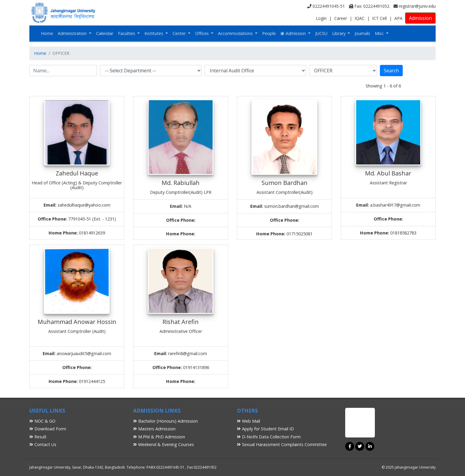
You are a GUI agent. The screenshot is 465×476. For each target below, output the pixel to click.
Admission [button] (294, 33)
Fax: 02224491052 (369, 6)
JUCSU (321, 33)
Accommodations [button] (236, 33)
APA (398, 18)
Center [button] (180, 33)
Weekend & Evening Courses (164, 444)
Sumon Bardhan (285, 183)
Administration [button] (73, 33)
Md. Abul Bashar (388, 173)
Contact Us (43, 444)
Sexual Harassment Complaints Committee (282, 444)
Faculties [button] (127, 33)
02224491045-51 (326, 6)
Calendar (105, 33)
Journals (362, 33)
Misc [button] (380, 33)
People (269, 33)
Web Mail (249, 421)
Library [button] (339, 33)
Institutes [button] (154, 33)
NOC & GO (42, 421)
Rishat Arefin (181, 322)
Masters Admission (154, 429)
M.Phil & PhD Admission (159, 437)
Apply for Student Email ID (265, 429)
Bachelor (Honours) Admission (165, 421)
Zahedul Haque (77, 173)
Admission (420, 18)
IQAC (360, 18)
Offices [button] (203, 33)
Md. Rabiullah (181, 183)
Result (38, 437)
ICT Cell (379, 18)
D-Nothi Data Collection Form (269, 437)
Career (341, 18)
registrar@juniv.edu (415, 6)
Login (321, 18)
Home (47, 33)
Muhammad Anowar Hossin (77, 322)
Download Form (48, 429)
